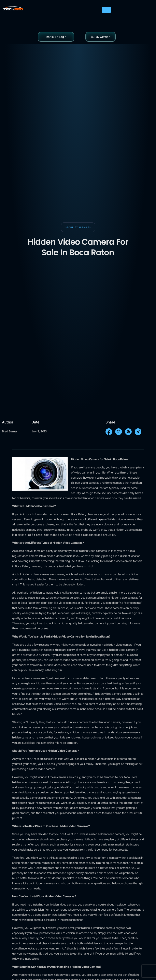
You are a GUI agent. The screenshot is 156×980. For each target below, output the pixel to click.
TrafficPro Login (56, 37)
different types (96, 519)
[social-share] (109, 432)
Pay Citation (101, 37)
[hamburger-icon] (106, 10)
